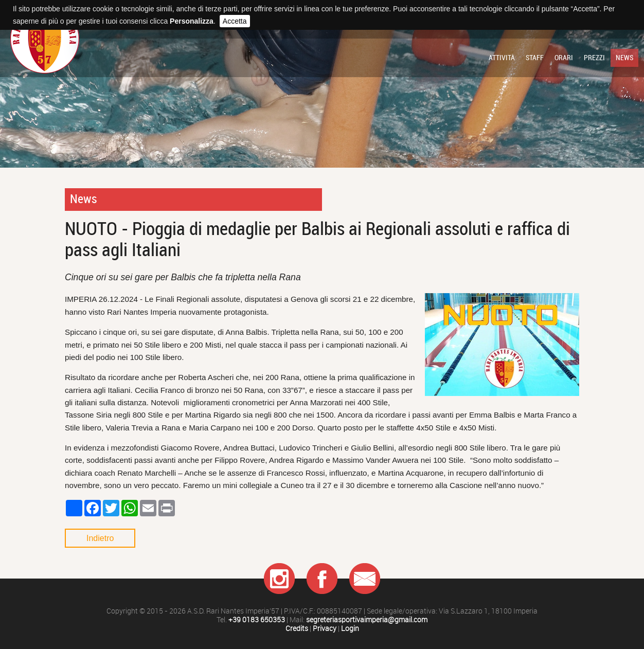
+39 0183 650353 (257, 620)
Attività (502, 58)
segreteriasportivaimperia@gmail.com (367, 620)
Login (350, 629)
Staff (535, 58)
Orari (564, 58)
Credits (297, 629)
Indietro (100, 538)
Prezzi (594, 58)
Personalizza (192, 21)
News (624, 58)
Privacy (325, 629)
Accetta (235, 21)
